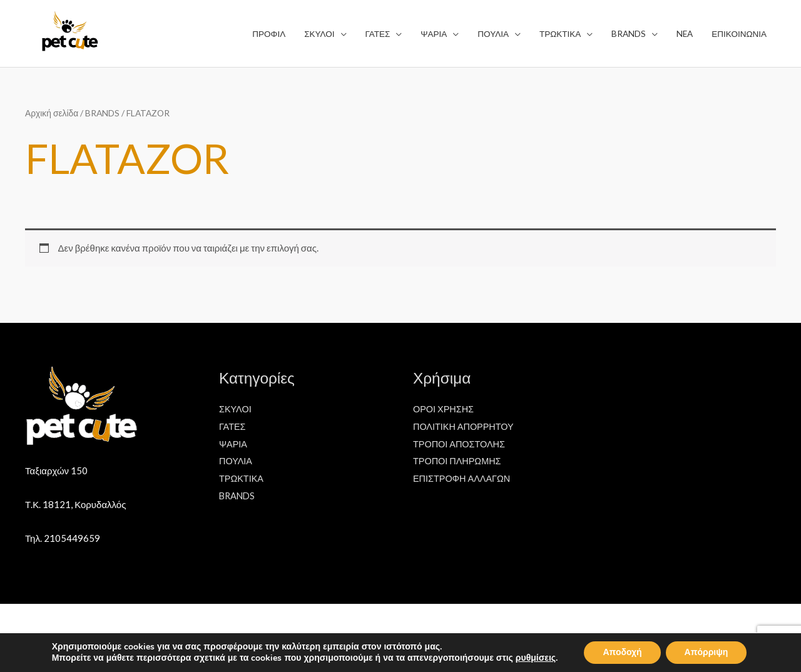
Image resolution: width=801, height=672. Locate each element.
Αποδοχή (622, 652)
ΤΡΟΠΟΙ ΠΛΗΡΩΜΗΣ (459, 461)
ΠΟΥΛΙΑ (236, 461)
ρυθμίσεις (536, 658)
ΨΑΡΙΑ (234, 444)
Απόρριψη (707, 652)
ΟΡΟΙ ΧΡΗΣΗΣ (445, 409)
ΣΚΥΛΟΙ (236, 409)
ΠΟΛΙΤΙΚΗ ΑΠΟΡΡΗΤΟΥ (465, 426)
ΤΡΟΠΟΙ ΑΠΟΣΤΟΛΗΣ (461, 444)
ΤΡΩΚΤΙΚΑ (242, 478)
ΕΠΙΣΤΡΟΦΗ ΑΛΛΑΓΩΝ (463, 478)
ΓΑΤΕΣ (233, 426)
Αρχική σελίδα (52, 113)
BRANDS (102, 113)
